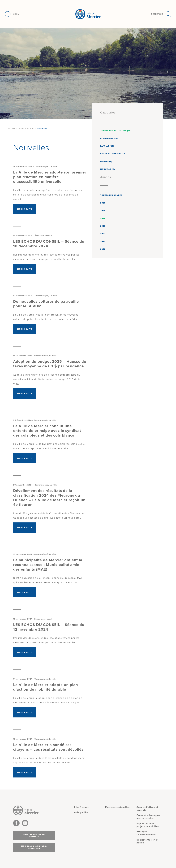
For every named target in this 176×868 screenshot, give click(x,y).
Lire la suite (25, 209)
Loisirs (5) (106, 161)
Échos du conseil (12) (113, 154)
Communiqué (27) (110, 138)
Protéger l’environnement (146, 833)
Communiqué (41, 166)
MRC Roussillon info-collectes (34, 847)
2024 (103, 218)
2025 (103, 211)
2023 (103, 226)
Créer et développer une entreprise (148, 817)
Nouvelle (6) (108, 169)
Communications (26, 128)
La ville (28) (107, 146)
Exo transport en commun (34, 836)
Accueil (12, 128)
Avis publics (81, 812)
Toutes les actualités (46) (116, 131)
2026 (103, 203)
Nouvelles (42, 128)
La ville (53, 166)
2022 (103, 234)
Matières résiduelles (117, 807)
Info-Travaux (81, 807)
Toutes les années (111, 195)
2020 (103, 249)
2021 (103, 241)
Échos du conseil (43, 236)
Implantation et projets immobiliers (148, 825)
